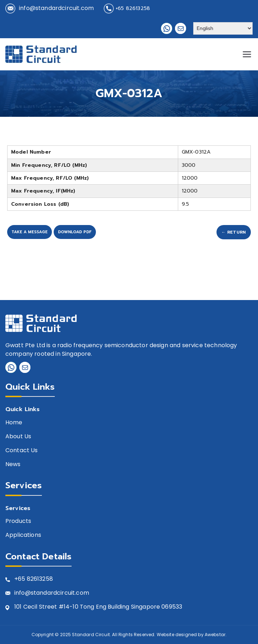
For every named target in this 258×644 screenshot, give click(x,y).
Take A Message (30, 232)
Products (18, 521)
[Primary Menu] (247, 54)
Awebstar (215, 635)
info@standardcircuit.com (56, 8)
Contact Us (22, 451)
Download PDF (75, 232)
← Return (234, 232)
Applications (23, 535)
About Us (18, 437)
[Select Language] (223, 28)
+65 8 (22, 579)
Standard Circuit (91, 635)
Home (14, 423)
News (13, 465)
